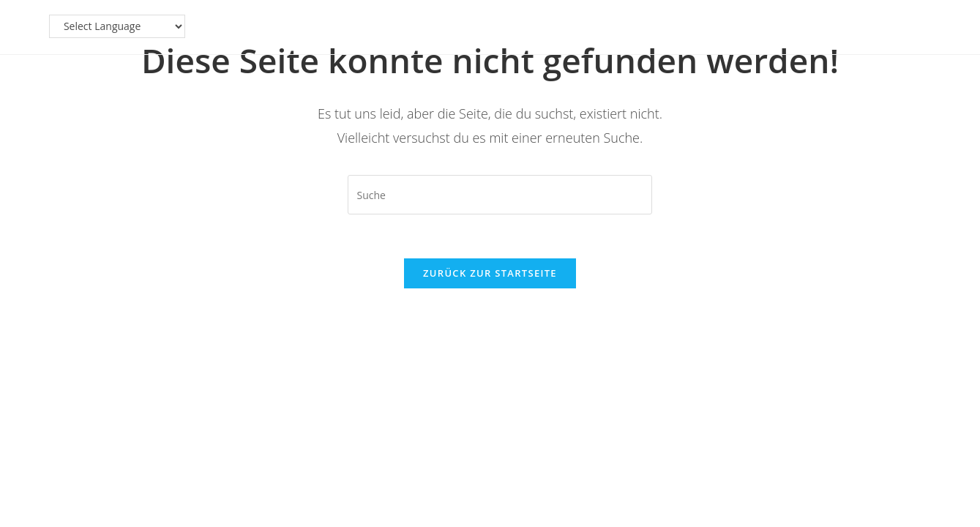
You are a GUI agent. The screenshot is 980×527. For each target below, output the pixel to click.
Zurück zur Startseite (490, 273)
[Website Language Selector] (834, 26)
